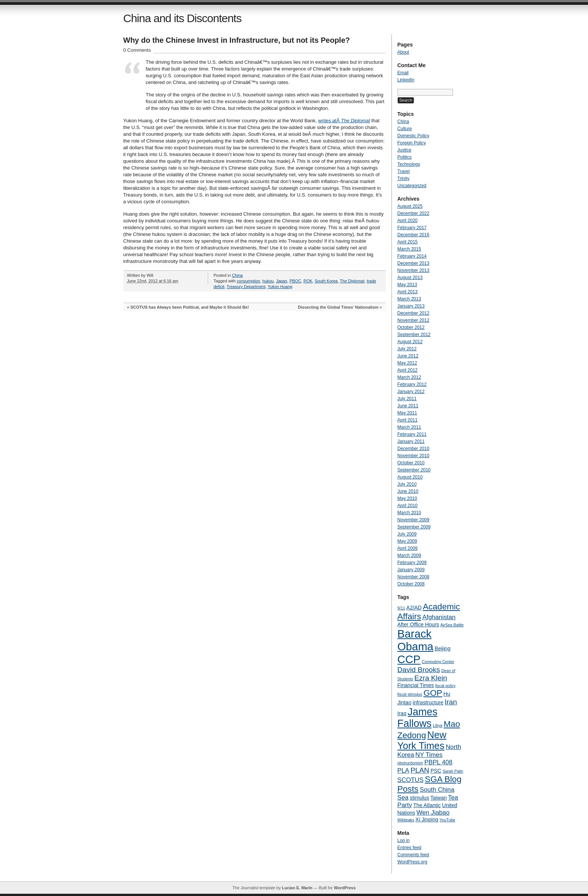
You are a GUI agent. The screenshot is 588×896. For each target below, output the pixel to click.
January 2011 (411, 441)
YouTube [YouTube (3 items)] (447, 820)
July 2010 (407, 484)
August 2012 (410, 342)
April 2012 (408, 370)
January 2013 (411, 306)
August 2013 (410, 278)
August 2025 (410, 206)
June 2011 (408, 406)
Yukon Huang (280, 287)
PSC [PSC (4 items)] (436, 771)
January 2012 (411, 392)
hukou (268, 281)
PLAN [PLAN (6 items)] (420, 770)
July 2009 (407, 534)
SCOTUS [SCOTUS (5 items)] (411, 780)
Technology (409, 164)
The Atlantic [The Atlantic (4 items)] (427, 805)
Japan (282, 281)
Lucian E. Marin (297, 888)
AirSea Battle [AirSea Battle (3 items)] (452, 625)
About (403, 52)
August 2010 (410, 477)
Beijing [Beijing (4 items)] (442, 648)
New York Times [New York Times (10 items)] (422, 740)
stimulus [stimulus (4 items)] (420, 798)
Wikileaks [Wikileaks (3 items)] (406, 820)
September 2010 (414, 470)
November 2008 (413, 577)
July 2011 (407, 399)
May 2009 (407, 541)
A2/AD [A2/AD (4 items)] (414, 608)
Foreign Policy (412, 143)
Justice (404, 150)
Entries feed (409, 848)
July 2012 (407, 349)
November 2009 (413, 520)
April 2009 (408, 548)
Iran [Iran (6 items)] (451, 702)
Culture (405, 129)
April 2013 (408, 292)
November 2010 (413, 456)
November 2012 (413, 320)
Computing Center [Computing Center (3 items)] (438, 662)
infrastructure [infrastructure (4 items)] (428, 702)
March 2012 (409, 377)
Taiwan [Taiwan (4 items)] (439, 798)
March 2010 (409, 513)
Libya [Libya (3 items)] (437, 725)
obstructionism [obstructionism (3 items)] (410, 763)
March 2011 (409, 427)
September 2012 (414, 335)
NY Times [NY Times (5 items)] (429, 755)
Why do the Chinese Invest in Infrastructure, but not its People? (237, 40)
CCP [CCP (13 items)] (409, 659)
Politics (405, 157)
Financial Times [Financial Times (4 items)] (416, 685)
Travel (404, 171)
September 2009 (414, 527)
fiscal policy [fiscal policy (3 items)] (445, 686)
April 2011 (408, 420)
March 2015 (409, 249)
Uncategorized (412, 186)
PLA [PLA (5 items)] (403, 771)
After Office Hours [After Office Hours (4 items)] (418, 624)
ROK (308, 281)
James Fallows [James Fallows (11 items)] (418, 718)
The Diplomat (352, 281)
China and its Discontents (182, 18)
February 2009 (412, 563)
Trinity (403, 179)
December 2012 (413, 313)
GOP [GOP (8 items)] (433, 693)
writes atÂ (344, 121)
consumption (248, 281)
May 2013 (407, 285)
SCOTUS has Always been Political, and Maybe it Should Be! (190, 307)
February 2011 (412, 434)
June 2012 (408, 356)
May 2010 (407, 498)
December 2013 (413, 263)
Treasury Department (246, 287)
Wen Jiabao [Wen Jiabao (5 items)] (433, 813)
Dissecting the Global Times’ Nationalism (338, 307)
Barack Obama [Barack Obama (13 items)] (415, 640)
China (237, 275)
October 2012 (411, 327)
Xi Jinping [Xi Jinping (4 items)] (427, 819)
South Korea (326, 281)
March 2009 (409, 555)
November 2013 (413, 270)
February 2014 (412, 256)
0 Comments (137, 50)
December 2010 (413, 449)
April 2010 (408, 506)
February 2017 (412, 228)
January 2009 (411, 570)
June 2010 (408, 491)
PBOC (295, 281)
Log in (404, 840)
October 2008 (411, 584)
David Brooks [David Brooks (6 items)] (419, 670)
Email (403, 73)
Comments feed (413, 855)
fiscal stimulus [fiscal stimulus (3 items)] (410, 694)
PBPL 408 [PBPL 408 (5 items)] (439, 762)
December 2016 (413, 235)
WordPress (345, 888)
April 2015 (408, 242)
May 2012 (407, 363)
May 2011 (407, 413)
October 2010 (411, 463)
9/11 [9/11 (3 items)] (401, 608)
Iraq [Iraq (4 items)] (402, 713)
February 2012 (412, 384)
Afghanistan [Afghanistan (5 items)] (439, 617)
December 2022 (413, 213)
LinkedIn (406, 80)
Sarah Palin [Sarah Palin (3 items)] (453, 771)
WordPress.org (412, 862)
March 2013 (409, 299)
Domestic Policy (413, 136)
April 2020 (408, 221)
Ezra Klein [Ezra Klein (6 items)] (431, 678)
